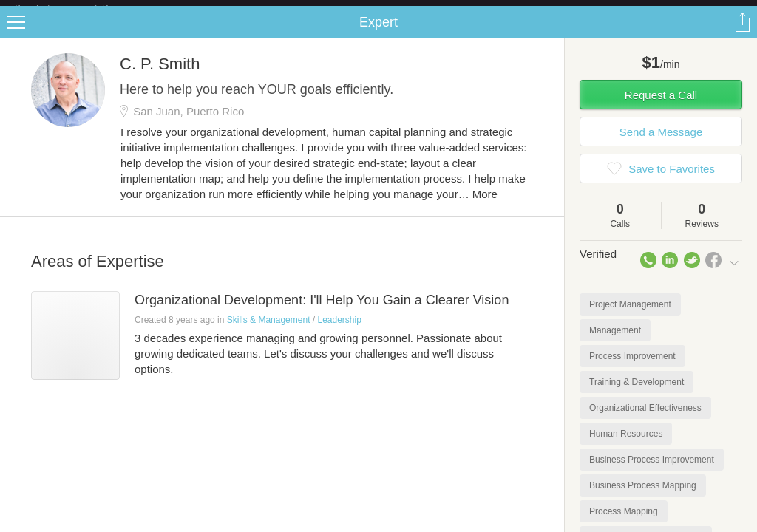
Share (742, 34)
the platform (77, 8)
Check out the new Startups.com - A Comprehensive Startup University (488, 10)
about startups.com (700, 10)
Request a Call (661, 107)
